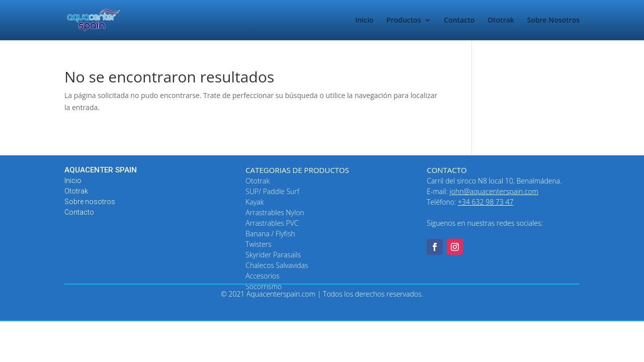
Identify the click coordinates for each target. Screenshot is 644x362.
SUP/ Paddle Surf (272, 191)
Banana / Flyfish (270, 234)
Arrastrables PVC (272, 223)
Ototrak (501, 21)
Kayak (255, 202)
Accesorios (262, 276)
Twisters (259, 244)
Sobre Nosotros (553, 21)
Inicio (364, 21)
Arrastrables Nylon (275, 212)
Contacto (459, 21)
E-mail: (482, 191)
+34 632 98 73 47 (486, 202)
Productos (404, 21)
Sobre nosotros (90, 202)
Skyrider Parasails (273, 255)
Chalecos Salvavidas (277, 265)
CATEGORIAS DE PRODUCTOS (297, 170)
